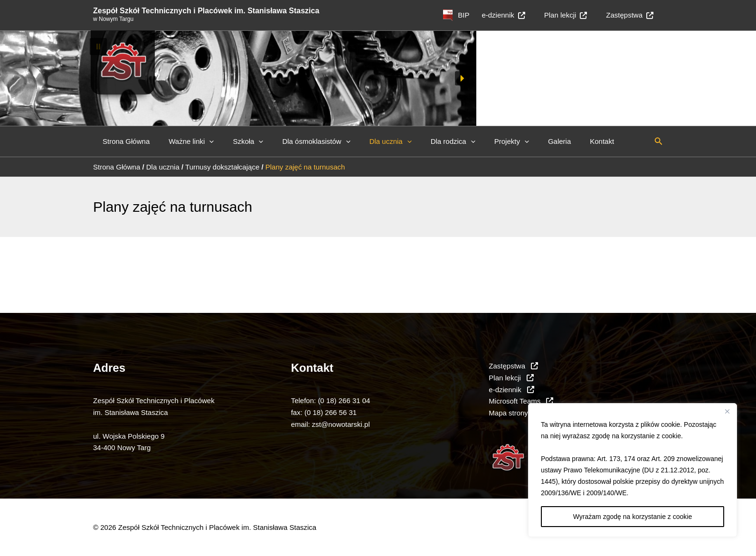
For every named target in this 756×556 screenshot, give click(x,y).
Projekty (481, 141)
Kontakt (562, 141)
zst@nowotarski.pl (341, 424)
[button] (378, 47)
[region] (633, 470)
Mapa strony (508, 413)
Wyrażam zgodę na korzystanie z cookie (633, 517)
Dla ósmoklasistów (299, 141)
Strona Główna (124, 141)
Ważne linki (184, 141)
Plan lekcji (573, 15)
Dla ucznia (369, 141)
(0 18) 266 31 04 (344, 401)
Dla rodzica (427, 141)
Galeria (524, 141)
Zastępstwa (632, 15)
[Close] (727, 411)
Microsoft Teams (521, 401)
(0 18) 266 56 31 (331, 412)
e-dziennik (515, 15)
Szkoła (236, 141)
